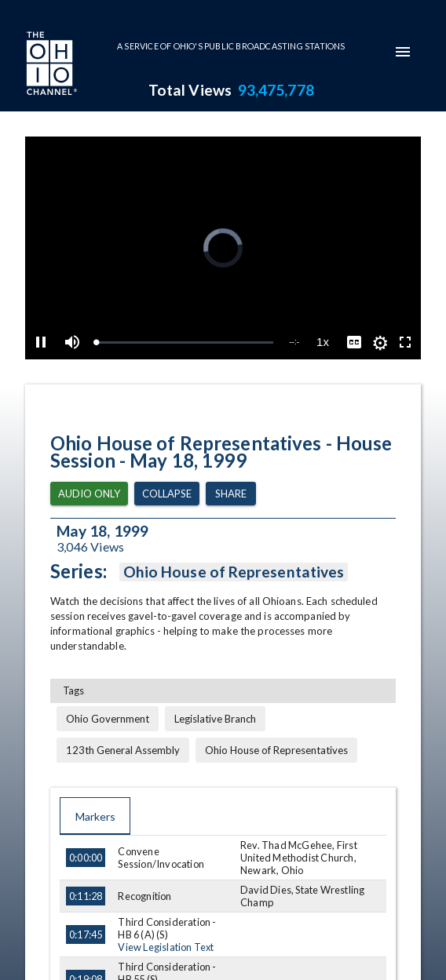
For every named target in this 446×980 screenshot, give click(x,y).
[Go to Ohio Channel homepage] (50, 65)
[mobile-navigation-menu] (403, 52)
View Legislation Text (166, 947)
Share (231, 494)
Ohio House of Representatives (234, 572)
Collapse (167, 494)
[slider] (185, 342)
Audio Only (89, 494)
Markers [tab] (95, 816)
